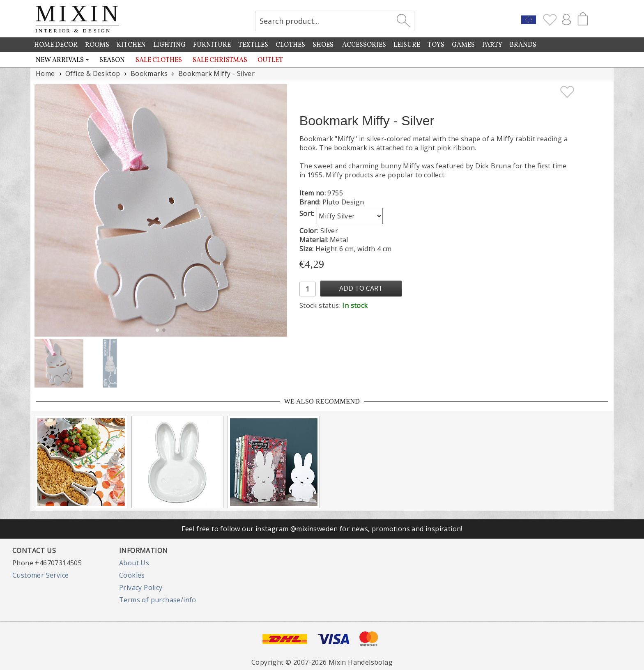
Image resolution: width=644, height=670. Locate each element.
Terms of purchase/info (158, 600)
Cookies (132, 575)
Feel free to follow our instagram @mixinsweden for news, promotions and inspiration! (322, 529)
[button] (277, 210)
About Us (134, 563)
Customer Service (40, 575)
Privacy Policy (141, 587)
